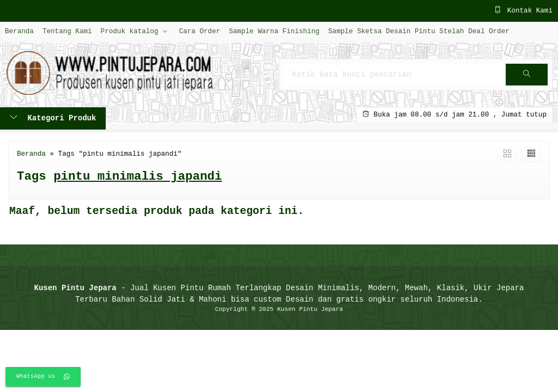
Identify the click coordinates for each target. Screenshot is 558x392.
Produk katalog (130, 31)
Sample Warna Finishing (274, 31)
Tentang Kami (67, 31)
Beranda (19, 31)
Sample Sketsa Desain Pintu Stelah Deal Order (418, 31)
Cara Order (199, 31)
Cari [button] (526, 78)
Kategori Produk (53, 118)
